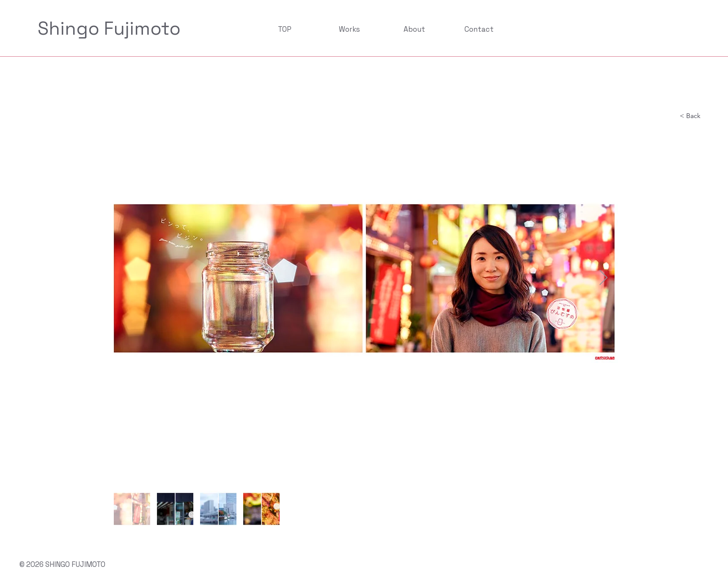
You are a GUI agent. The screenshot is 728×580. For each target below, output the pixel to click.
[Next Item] (603, 278)
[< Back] (697, 116)
